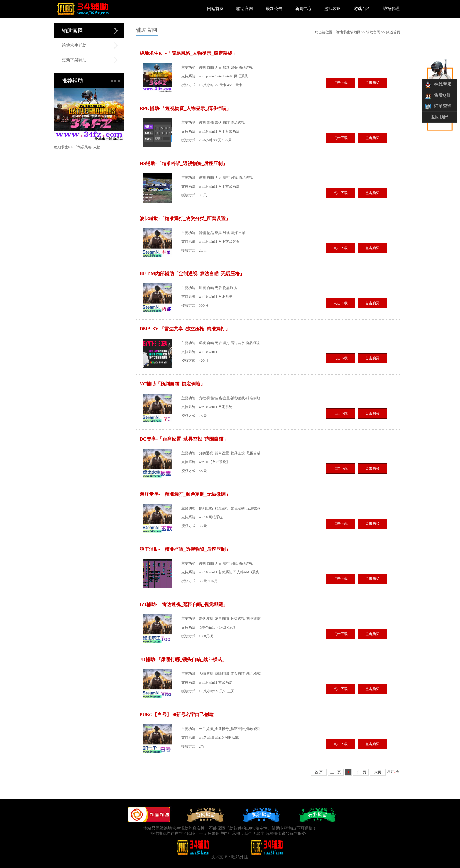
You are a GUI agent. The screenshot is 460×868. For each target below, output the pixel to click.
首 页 (319, 772)
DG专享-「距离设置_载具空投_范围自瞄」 (184, 439)
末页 (378, 772)
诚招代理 (391, 9)
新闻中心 (303, 9)
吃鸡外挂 (240, 857)
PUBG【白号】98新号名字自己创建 (177, 715)
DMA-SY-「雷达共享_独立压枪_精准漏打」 (185, 329)
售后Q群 (442, 95)
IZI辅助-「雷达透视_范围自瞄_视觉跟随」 (184, 604)
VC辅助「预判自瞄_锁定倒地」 (172, 384)
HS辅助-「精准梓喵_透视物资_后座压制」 (184, 163)
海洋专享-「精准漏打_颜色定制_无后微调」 (185, 494)
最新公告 (274, 9)
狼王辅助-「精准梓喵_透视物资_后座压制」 (185, 549)
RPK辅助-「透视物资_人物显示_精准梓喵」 (185, 108)
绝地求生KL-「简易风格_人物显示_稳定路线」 (79, 147)
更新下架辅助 (74, 60)
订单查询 (443, 106)
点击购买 (372, 83)
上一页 (336, 772)
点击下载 (341, 83)
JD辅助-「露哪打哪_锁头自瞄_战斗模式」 (183, 659)
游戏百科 (362, 9)
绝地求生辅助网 (348, 32)
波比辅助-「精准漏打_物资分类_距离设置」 (185, 219)
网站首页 (215, 9)
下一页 (361, 772)
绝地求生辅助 (74, 45)
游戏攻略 (333, 9)
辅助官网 (245, 9)
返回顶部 (439, 117)
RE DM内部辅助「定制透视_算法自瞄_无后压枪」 (192, 274)
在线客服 (443, 84)
